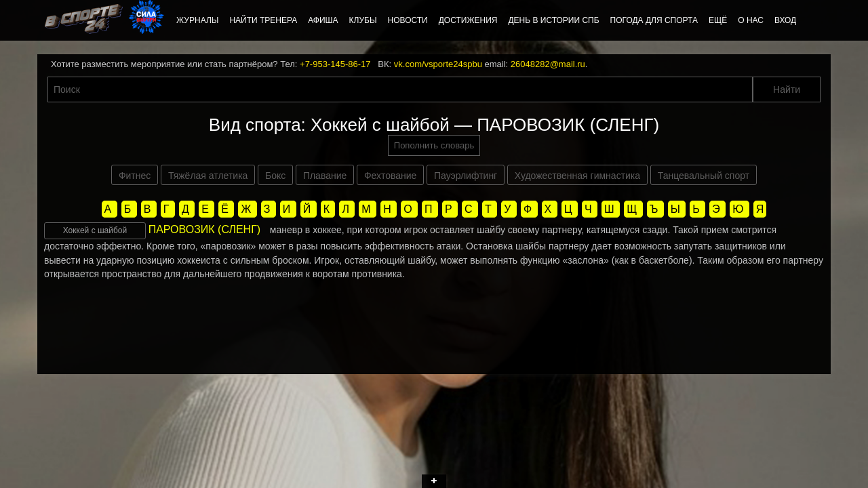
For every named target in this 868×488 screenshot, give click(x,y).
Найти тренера (263, 20)
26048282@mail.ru (548, 64)
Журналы (197, 20)
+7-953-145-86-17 (335, 64)
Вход (785, 20)
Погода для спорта (654, 20)
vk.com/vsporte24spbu (438, 64)
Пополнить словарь (434, 145)
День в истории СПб (553, 20)
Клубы (363, 20)
